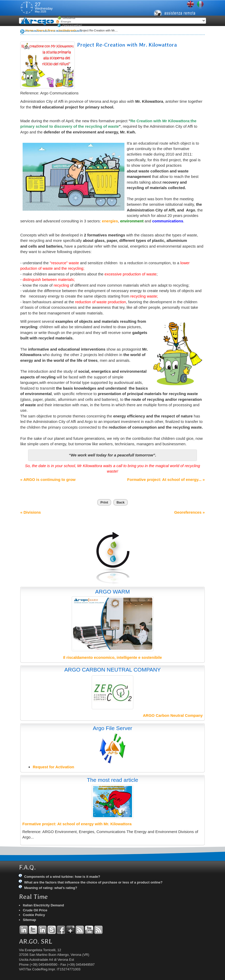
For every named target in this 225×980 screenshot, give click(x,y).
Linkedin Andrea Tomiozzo (24, 930)
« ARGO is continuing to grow (48, 479)
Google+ (70, 930)
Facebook (61, 930)
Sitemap (29, 920)
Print (104, 502)
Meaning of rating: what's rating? (51, 888)
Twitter (33, 930)
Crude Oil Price (35, 910)
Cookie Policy (34, 915)
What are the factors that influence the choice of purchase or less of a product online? (93, 882)
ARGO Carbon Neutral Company (173, 715)
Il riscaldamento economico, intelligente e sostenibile (112, 657)
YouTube (89, 930)
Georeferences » (189, 512)
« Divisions (31, 512)
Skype (52, 930)
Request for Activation (53, 767)
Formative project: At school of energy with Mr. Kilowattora (77, 824)
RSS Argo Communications (98, 930)
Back (120, 502)
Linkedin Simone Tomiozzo (42, 930)
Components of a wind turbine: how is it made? (62, 877)
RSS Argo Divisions (80, 930)
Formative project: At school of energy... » (166, 479)
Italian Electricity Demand (43, 905)
